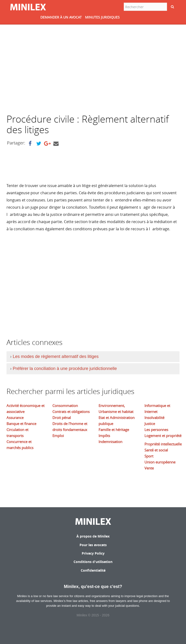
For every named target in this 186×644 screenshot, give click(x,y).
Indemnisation (110, 442)
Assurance (15, 418)
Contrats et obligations (71, 412)
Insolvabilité (154, 418)
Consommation (65, 406)
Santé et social (156, 450)
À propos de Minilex (93, 536)
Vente (149, 468)
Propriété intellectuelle (163, 444)
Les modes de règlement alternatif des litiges (56, 356)
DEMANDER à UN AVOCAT (61, 17)
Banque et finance (21, 424)
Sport (149, 456)
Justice (150, 424)
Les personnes (156, 430)
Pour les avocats (93, 545)
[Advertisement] (47, 69)
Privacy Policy (93, 553)
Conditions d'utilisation (93, 562)
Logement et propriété (163, 436)
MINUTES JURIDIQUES (102, 17)
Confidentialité (93, 570)
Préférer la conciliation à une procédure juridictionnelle (65, 369)
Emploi (58, 436)
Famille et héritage (114, 430)
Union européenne (160, 462)
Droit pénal (62, 418)
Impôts (104, 436)
